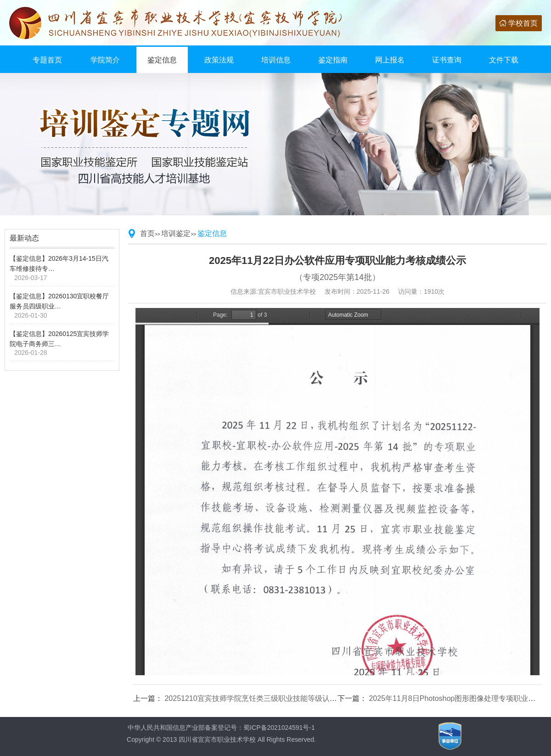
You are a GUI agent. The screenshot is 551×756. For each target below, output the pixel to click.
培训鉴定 (176, 233)
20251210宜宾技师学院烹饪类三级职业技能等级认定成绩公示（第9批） (282, 698)
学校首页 (523, 23)
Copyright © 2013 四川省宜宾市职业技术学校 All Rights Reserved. (221, 739)
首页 (147, 233)
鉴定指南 (333, 60)
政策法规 (219, 60)
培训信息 (276, 60)
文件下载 (504, 60)
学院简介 (105, 60)
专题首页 (47, 60)
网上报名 (390, 60)
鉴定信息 (162, 60)
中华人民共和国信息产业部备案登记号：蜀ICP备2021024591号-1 (221, 728)
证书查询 (447, 60)
